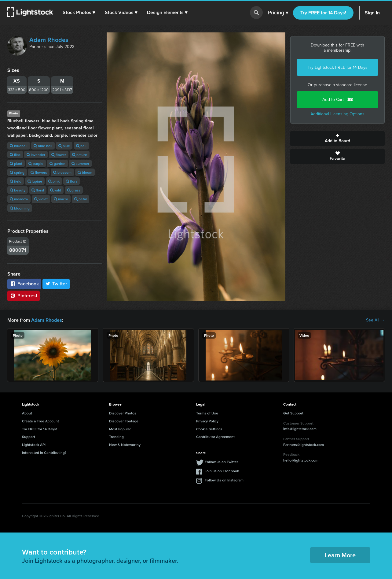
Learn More (340, 555)
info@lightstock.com (300, 429)
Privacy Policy (207, 421)
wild (56, 190)
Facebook (24, 284)
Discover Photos (123, 413)
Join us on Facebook (222, 471)
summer (80, 163)
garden (57, 163)
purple (36, 163)
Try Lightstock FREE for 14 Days (338, 67)
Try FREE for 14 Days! (323, 13)
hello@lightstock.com (301, 460)
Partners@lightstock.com (304, 444)
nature (80, 155)
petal (81, 199)
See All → (375, 320)
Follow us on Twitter (221, 462)
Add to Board (337, 139)
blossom (62, 172)
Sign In (372, 13)
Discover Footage (124, 421)
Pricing (278, 13)
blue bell (43, 146)
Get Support (293, 413)
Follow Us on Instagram (224, 480)
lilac (15, 155)
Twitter (56, 284)
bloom (85, 172)
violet (41, 199)
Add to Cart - (338, 100)
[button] (79, 13)
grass (74, 190)
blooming (20, 208)
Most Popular (120, 429)
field (16, 181)
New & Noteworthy (125, 445)
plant (16, 163)
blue (64, 146)
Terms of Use (207, 413)
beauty (18, 190)
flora (71, 181)
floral (38, 190)
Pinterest (24, 296)
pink (54, 181)
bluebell (19, 146)
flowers (39, 172)
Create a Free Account (40, 421)
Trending (116, 437)
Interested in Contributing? (44, 453)
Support (29, 437)
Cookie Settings (209, 429)
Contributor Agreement (215, 437)
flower (59, 155)
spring (17, 172)
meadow (19, 199)
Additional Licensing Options (337, 114)
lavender (36, 155)
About (27, 413)
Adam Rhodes (49, 40)
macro (61, 199)
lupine (35, 181)
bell (81, 146)
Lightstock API (34, 445)
